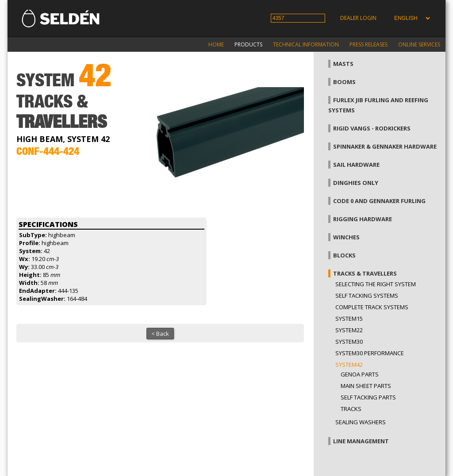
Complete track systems (372, 307)
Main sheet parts (366, 386)
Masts (343, 64)
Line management (361, 441)
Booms (344, 82)
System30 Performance (370, 353)
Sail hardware (356, 165)
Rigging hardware (363, 219)
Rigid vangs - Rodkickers (372, 128)
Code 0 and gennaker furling (379, 201)
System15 (349, 319)
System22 (349, 330)
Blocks (344, 255)
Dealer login (358, 18)
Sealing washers (361, 422)
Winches (346, 237)
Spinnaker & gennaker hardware (385, 146)
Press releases (369, 44)
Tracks (351, 409)
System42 (349, 365)
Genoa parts (360, 374)
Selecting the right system (376, 284)
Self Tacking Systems (367, 296)
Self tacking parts (368, 397)
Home (216, 44)
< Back (160, 334)
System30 (349, 342)
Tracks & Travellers (365, 273)
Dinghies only (356, 183)
